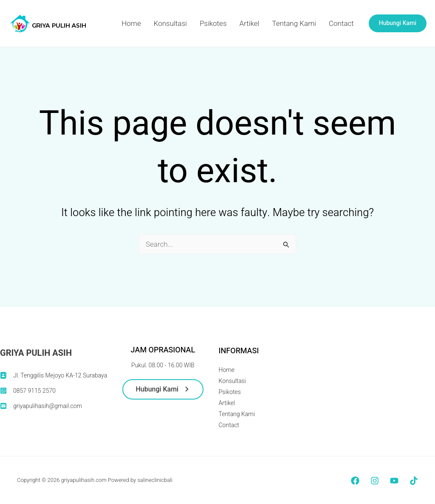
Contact (341, 23)
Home (131, 23)
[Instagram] (375, 481)
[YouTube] (394, 481)
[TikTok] (414, 481)
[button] (398, 23)
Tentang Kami (294, 23)
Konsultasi (170, 23)
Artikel (250, 23)
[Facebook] (355, 481)
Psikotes (213, 23)
